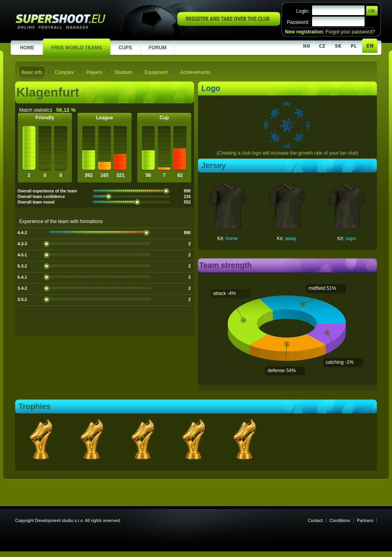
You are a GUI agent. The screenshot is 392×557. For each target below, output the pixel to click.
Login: (303, 11)
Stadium (123, 72)
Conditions (340, 520)
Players (94, 72)
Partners (365, 520)
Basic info (32, 72)
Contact (315, 520)
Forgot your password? (350, 32)
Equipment (156, 72)
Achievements (195, 72)
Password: (298, 22)
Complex (64, 72)
